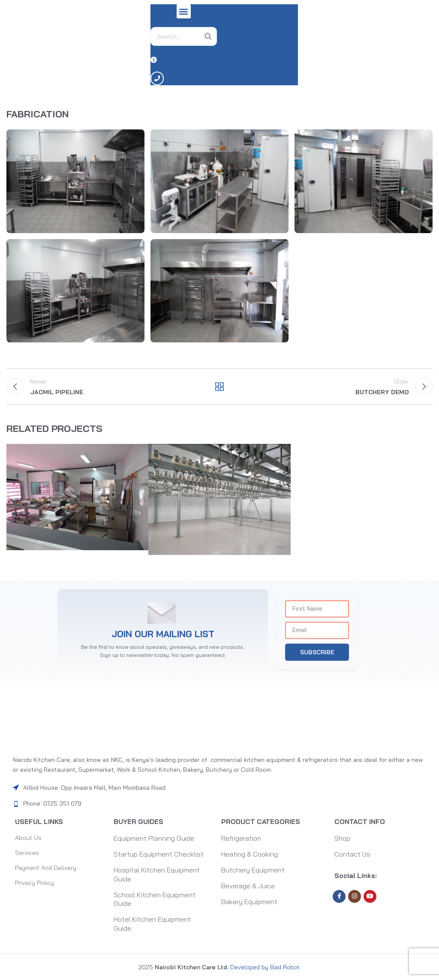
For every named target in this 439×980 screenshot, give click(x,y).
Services (28, 855)
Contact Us (352, 855)
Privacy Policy (37, 887)
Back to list (219, 390)
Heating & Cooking (250, 855)
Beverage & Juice (248, 887)
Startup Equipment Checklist (159, 855)
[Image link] (219, 719)
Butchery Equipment (253, 871)
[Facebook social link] (339, 898)
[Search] (208, 36)
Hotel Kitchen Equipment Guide (152, 925)
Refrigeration (241, 839)
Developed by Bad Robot (264, 968)
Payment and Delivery (49, 871)
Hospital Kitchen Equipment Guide (157, 876)
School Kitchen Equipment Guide (155, 901)
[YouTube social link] (370, 898)
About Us (29, 839)
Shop (342, 839)
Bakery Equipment (249, 903)
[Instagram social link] (355, 898)
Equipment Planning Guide (154, 839)
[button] (184, 11)
